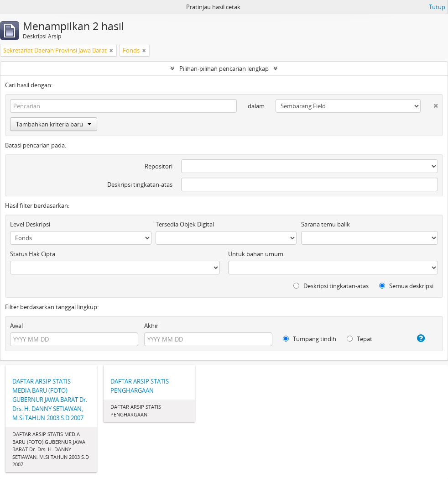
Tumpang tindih (310, 339)
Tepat (359, 339)
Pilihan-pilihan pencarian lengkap (224, 68)
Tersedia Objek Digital (185, 224)
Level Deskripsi (30, 224)
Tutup (437, 7)
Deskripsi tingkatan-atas (140, 184)
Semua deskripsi (406, 286)
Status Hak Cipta (33, 254)
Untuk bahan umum (256, 254)
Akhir (151, 326)
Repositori (159, 166)
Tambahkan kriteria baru (54, 124)
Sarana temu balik (326, 224)
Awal (16, 326)
